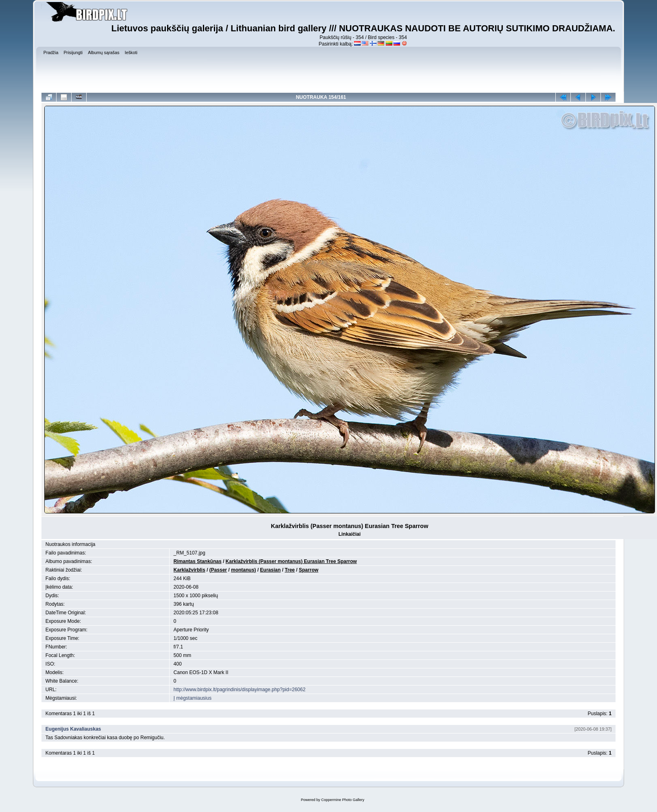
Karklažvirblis (189, 570)
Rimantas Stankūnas (198, 561)
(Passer (218, 570)
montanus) (243, 570)
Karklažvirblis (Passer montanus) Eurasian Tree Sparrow (291, 561)
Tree (290, 570)
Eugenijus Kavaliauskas (73, 729)
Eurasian (271, 570)
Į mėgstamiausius (193, 698)
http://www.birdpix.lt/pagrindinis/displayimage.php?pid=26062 (240, 690)
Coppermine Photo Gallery (343, 800)
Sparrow (309, 570)
